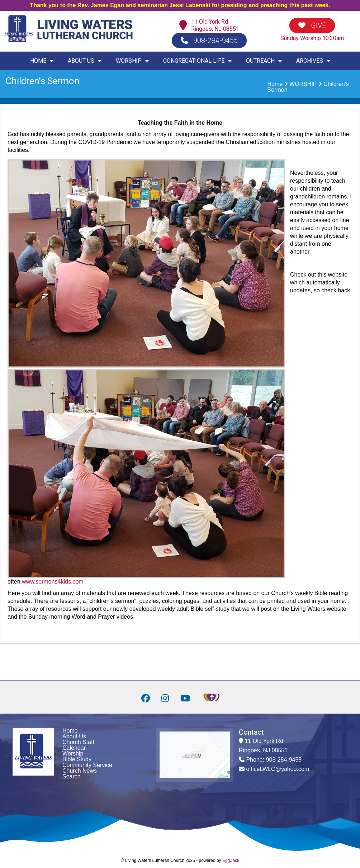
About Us (74, 736)
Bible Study (77, 759)
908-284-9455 (209, 40)
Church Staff (78, 742)
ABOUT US (85, 61)
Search (72, 776)
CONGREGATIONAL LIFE (197, 61)
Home (275, 84)
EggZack (231, 860)
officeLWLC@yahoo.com (278, 769)
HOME (42, 61)
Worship (73, 754)
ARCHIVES (313, 61)
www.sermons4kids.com (53, 582)
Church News (80, 771)
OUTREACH (264, 61)
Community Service (87, 765)
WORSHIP (132, 61)
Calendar (74, 748)
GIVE (312, 25)
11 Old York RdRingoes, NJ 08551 (215, 25)
